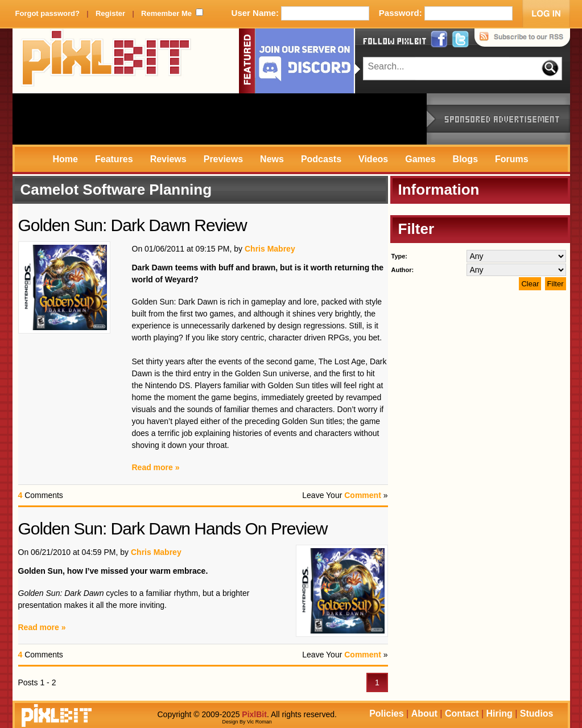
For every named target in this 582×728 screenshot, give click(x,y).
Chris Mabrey (270, 249)
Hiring (500, 713)
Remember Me (166, 13)
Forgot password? (48, 13)
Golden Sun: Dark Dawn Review (133, 225)
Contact (462, 713)
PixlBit (106, 61)
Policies (386, 713)
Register (110, 13)
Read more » (156, 467)
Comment (363, 495)
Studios (537, 713)
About (424, 713)
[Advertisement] (220, 119)
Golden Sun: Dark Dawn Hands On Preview (173, 528)
